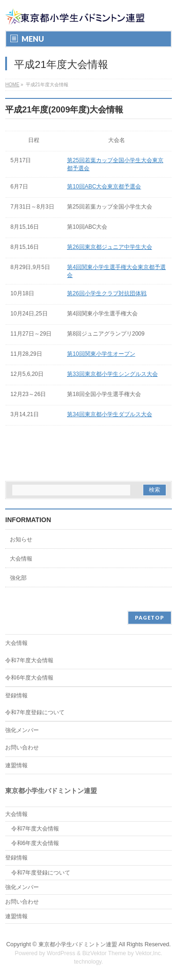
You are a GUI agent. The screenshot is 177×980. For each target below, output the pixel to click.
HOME (12, 85)
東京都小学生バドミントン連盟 (78, 944)
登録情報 (16, 696)
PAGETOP (150, 617)
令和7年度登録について (35, 712)
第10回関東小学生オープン (101, 354)
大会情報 (21, 559)
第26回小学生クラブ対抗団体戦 (107, 293)
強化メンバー (22, 730)
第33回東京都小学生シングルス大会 (112, 374)
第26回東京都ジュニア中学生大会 (109, 247)
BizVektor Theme (104, 953)
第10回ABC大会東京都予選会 (104, 187)
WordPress (61, 953)
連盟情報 (16, 765)
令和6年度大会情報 (29, 678)
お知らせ (21, 539)
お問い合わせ (22, 748)
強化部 (18, 578)
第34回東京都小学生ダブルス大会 (109, 414)
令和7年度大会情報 (29, 660)
